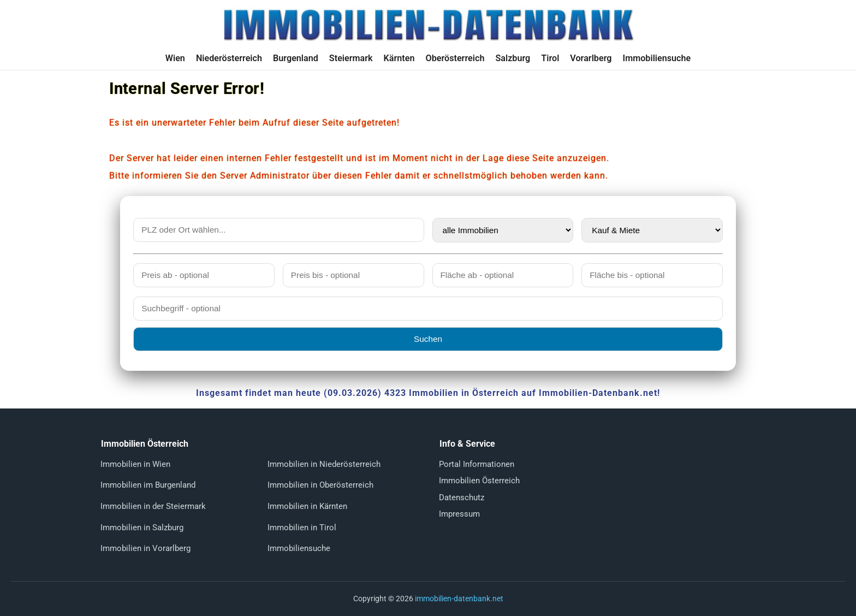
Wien (175, 58)
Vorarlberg (591, 58)
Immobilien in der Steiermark (153, 506)
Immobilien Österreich (479, 481)
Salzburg (513, 58)
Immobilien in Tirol (302, 528)
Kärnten (399, 58)
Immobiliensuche (656, 58)
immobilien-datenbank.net (459, 599)
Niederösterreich (229, 58)
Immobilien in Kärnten (307, 506)
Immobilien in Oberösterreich (320, 485)
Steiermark (351, 58)
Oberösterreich (455, 58)
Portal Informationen (477, 464)
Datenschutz (462, 497)
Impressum (459, 514)
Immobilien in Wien (135, 464)
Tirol (550, 58)
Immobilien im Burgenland (148, 485)
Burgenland (296, 58)
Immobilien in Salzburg (142, 528)
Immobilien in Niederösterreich (324, 464)
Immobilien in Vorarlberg (145, 548)
